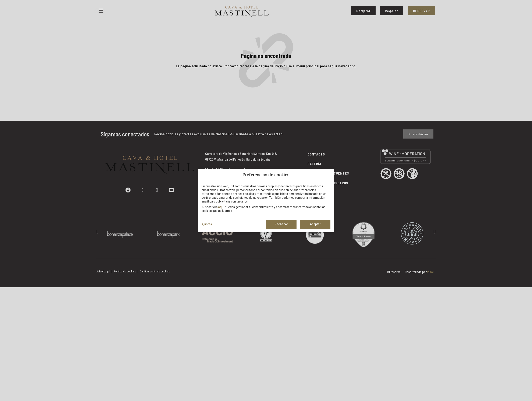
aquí (221, 207)
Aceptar (315, 224)
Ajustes (207, 224)
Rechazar (281, 224)
